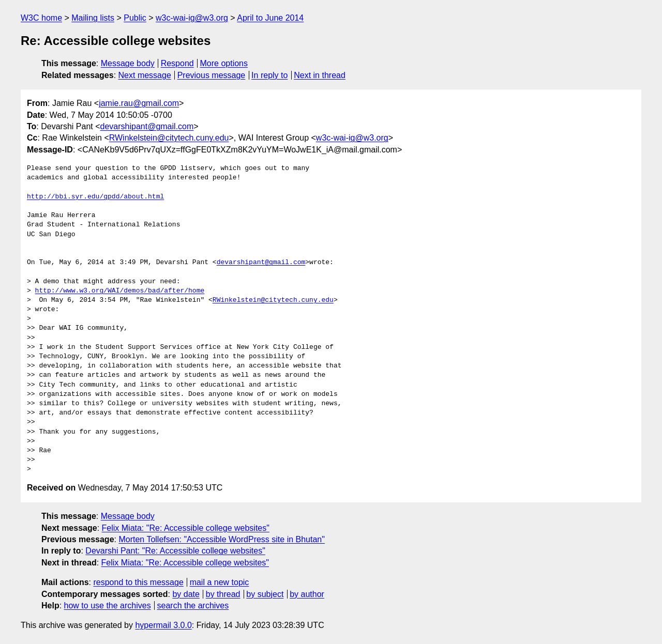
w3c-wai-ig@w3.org (192, 18)
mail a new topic (220, 582)
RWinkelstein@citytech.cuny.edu (169, 138)
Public (135, 18)
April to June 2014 (270, 18)
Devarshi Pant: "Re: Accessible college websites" (175, 551)
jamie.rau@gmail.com (139, 103)
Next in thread (320, 75)
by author (307, 594)
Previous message (212, 75)
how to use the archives (108, 605)
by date (186, 594)
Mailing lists (93, 18)
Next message (145, 75)
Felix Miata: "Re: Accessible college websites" (186, 528)
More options (224, 63)
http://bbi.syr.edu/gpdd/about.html (95, 197)
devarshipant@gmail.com (147, 126)
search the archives (193, 605)
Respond (177, 63)
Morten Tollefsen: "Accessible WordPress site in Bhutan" (222, 539)
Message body (128, 63)
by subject (265, 594)
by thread (223, 594)
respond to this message (138, 582)
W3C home (41, 18)
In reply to (269, 75)
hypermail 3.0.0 (163, 625)
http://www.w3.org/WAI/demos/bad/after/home (120, 291)
